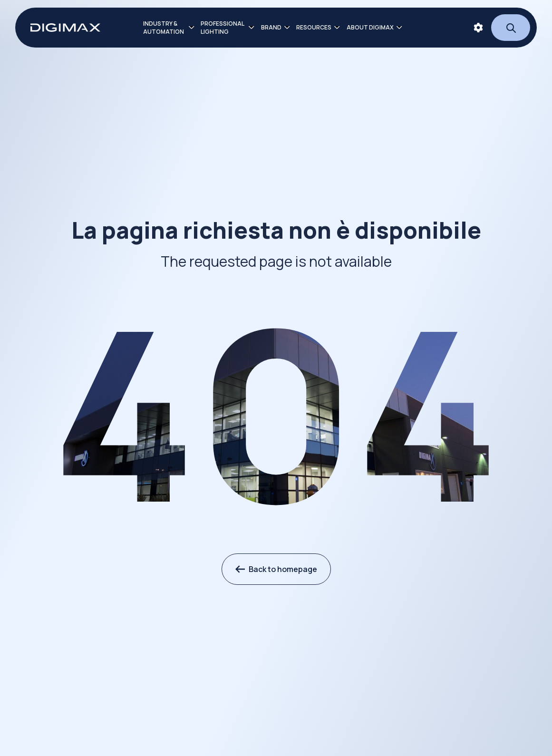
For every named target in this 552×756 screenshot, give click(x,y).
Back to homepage (276, 569)
